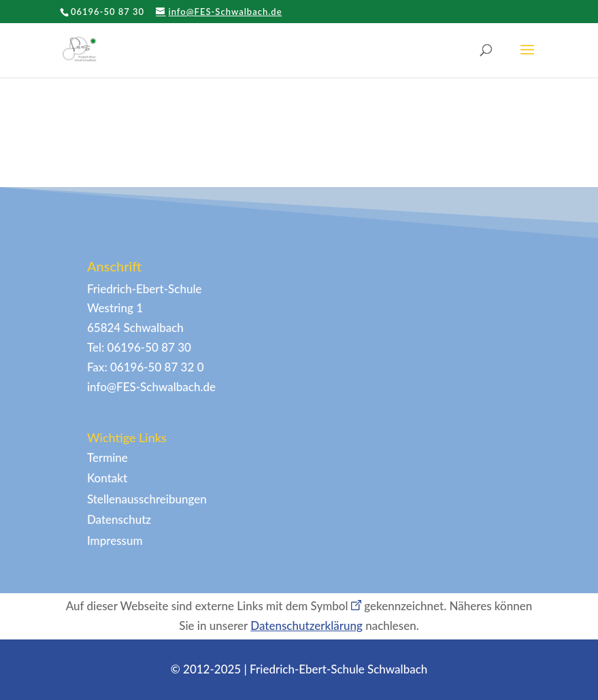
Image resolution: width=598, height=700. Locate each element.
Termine (107, 457)
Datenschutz (119, 519)
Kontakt (107, 478)
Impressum (115, 540)
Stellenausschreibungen (147, 499)
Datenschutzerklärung (306, 626)
